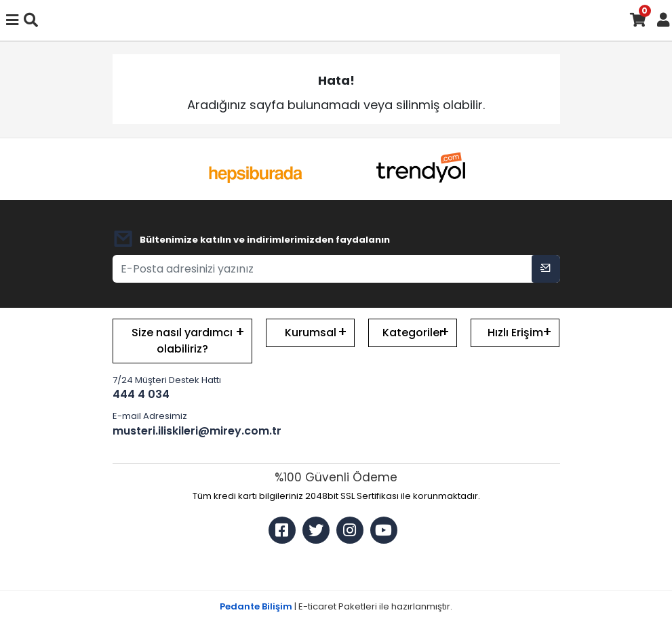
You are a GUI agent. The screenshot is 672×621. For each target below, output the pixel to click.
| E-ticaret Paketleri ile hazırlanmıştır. (336, 606)
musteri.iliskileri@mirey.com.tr (183, 431)
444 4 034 (141, 394)
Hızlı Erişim (515, 333)
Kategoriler (413, 333)
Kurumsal (311, 333)
